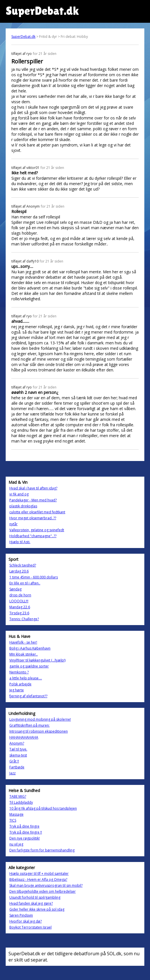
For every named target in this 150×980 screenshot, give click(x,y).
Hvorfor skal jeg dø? (26, 921)
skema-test (18, 755)
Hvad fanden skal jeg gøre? (31, 903)
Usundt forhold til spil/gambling (35, 897)
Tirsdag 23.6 (19, 613)
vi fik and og (19, 494)
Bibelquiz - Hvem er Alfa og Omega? (38, 879)
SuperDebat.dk (23, 37)
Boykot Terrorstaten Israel (30, 927)
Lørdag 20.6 (19, 571)
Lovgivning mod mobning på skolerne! (40, 719)
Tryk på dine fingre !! (26, 832)
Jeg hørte (17, 690)
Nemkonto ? (19, 672)
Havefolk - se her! (23, 642)
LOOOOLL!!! (19, 601)
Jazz (12, 773)
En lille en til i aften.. (25, 583)
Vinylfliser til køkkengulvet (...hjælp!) (37, 660)
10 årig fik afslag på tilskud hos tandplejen (43, 808)
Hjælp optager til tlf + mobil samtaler (39, 873)
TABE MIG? (18, 796)
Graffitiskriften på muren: (29, 725)
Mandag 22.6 (20, 607)
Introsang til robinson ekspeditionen (39, 731)
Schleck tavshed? (23, 565)
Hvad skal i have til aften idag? (33, 488)
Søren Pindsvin (21, 915)
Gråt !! (14, 761)
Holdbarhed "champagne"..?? (33, 536)
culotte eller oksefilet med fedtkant (37, 512)
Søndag (15, 589)
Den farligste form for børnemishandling (42, 850)
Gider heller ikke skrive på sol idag (37, 909)
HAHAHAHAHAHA (24, 737)
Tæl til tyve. (18, 749)
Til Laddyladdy (21, 802)
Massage (16, 814)
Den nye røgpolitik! (25, 838)
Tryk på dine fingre (24, 826)
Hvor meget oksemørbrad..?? (33, 518)
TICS (13, 820)
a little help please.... (26, 678)
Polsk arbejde (20, 684)
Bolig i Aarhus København (30, 648)
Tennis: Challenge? (24, 619)
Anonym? (17, 743)
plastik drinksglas (23, 506)
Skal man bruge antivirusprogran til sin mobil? (46, 885)
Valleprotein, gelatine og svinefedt (37, 530)
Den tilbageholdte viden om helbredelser (43, 891)
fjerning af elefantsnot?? (28, 696)
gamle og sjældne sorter (29, 666)
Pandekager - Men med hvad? (33, 500)
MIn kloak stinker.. (24, 654)
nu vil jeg (16, 844)
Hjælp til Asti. (20, 542)
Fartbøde (17, 767)
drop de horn (20, 595)
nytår (13, 524)
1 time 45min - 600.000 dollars (34, 577)
